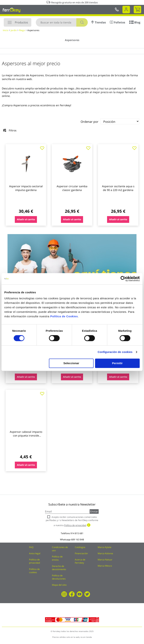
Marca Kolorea (105, 553)
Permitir (117, 363)
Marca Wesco (105, 566)
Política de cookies (34, 571)
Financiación (81, 553)
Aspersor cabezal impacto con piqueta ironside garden (26, 435)
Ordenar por (90, 122)
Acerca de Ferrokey (80, 561)
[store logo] (12, 10)
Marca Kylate (105, 547)
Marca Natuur (105, 560)
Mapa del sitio (59, 585)
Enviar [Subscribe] (94, 511)
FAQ (31, 547)
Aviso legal (35, 553)
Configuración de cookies (115, 352)
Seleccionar (71, 363)
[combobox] (62, 22)
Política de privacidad (34, 561)
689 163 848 (78, 540)
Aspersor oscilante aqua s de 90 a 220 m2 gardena (118, 188)
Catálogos (80, 547)
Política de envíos (57, 558)
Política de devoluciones (59, 577)
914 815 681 (77, 533)
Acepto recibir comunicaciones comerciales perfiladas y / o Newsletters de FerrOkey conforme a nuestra (72, 521)
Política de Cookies (64, 316)
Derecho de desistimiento (59, 568)
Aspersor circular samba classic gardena (72, 188)
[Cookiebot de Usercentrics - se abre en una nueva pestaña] (123, 279)
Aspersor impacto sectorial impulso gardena (26, 188)
